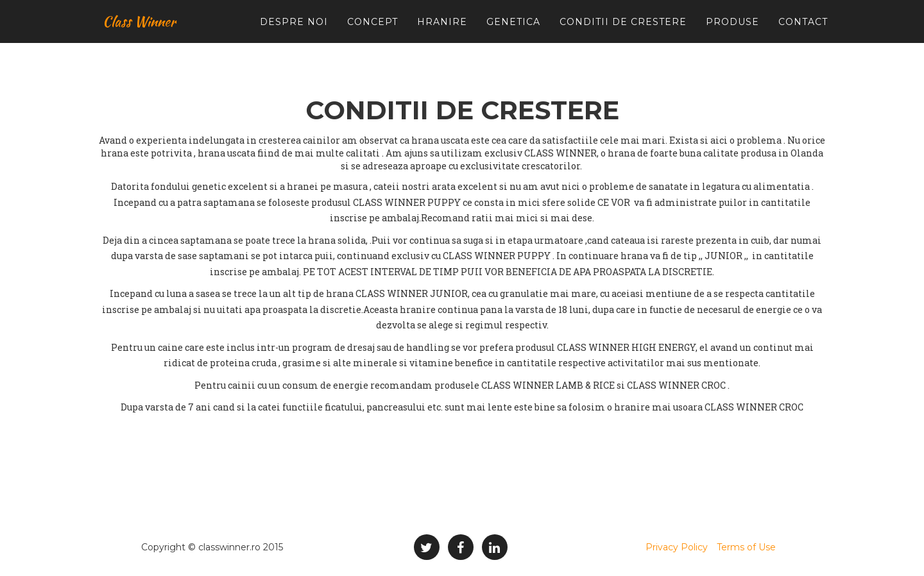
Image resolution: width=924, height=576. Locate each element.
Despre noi (294, 32)
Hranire (442, 32)
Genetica (513, 32)
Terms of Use (746, 547)
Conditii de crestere (623, 32)
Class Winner (144, 32)
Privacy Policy (677, 547)
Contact (803, 32)
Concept (372, 32)
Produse (732, 32)
